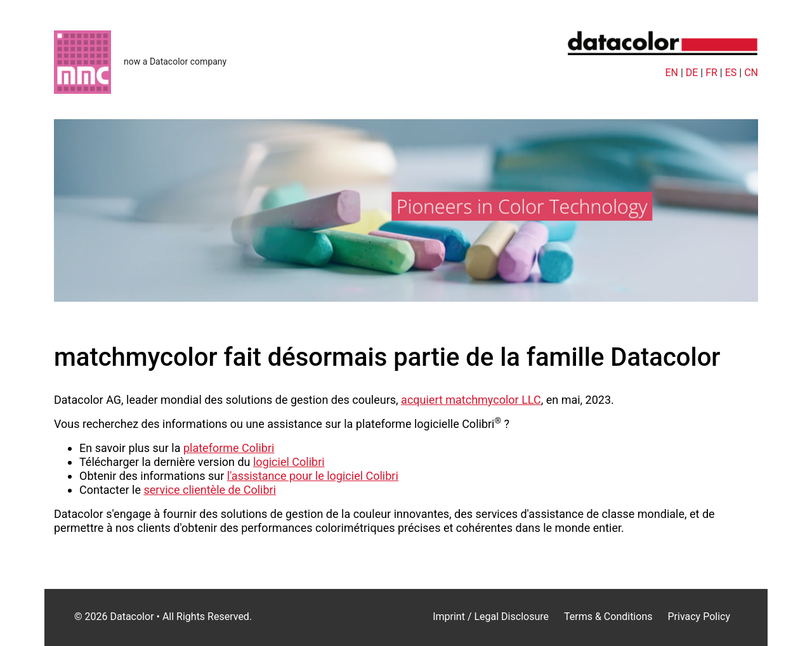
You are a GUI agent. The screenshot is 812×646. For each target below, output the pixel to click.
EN (671, 73)
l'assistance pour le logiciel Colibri (313, 476)
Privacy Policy (699, 617)
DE (692, 73)
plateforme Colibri (229, 448)
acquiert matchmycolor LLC (471, 400)
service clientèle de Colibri (210, 490)
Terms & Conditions (608, 617)
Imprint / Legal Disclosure (491, 617)
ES (731, 73)
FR (711, 73)
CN (751, 73)
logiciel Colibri (289, 462)
